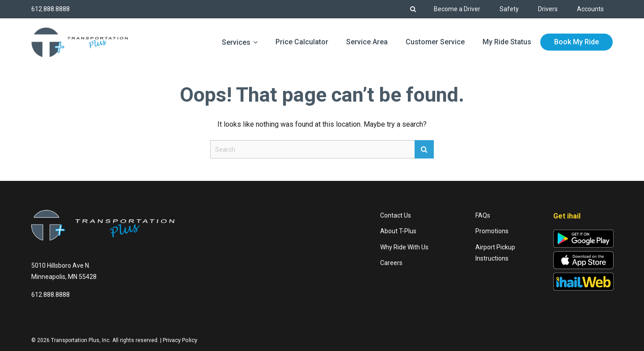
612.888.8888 (51, 9)
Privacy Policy (180, 340)
